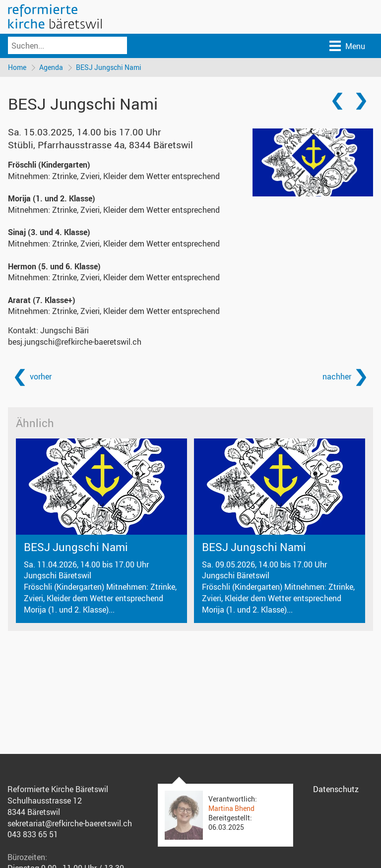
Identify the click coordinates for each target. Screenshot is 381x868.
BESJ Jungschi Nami (109, 67)
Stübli (100, 145)
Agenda (51, 67)
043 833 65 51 (33, 834)
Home (17, 67)
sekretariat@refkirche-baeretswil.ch (70, 823)
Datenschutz (336, 789)
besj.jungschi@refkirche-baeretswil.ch (75, 342)
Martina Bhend (231, 808)
